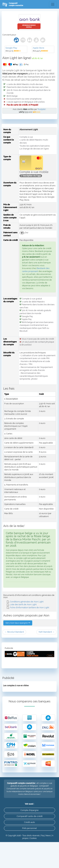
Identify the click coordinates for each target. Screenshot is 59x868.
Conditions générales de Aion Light (25, 602)
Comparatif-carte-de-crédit (30, 816)
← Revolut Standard (14, 632)
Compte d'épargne (29, 810)
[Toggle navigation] (53, 4)
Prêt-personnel (29, 828)
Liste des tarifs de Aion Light (22, 604)
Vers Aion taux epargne (18, 623)
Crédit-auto (29, 822)
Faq (43, 836)
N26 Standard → (46, 632)
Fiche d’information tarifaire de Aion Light (28, 607)
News (48, 836)
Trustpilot (41, 109)
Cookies (33, 838)
